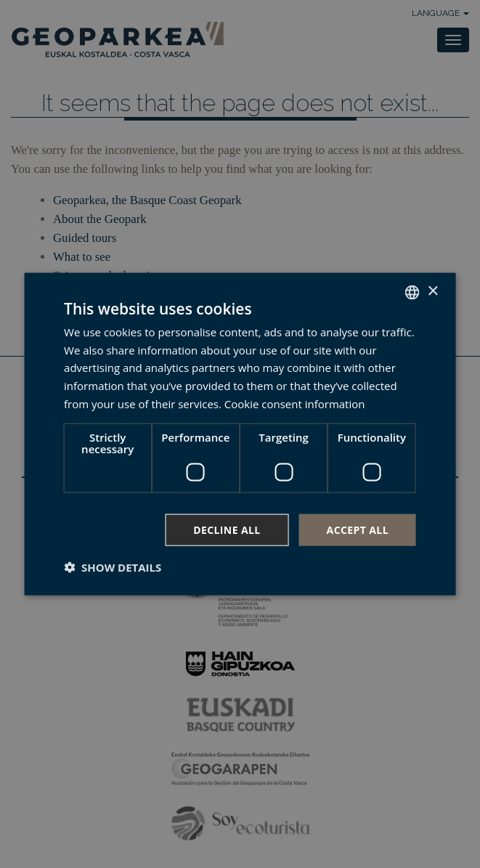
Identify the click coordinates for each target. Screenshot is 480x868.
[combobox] (412, 292)
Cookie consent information (295, 403)
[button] (113, 567)
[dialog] (240, 434)
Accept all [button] (358, 529)
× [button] (432, 292)
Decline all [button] (227, 529)
